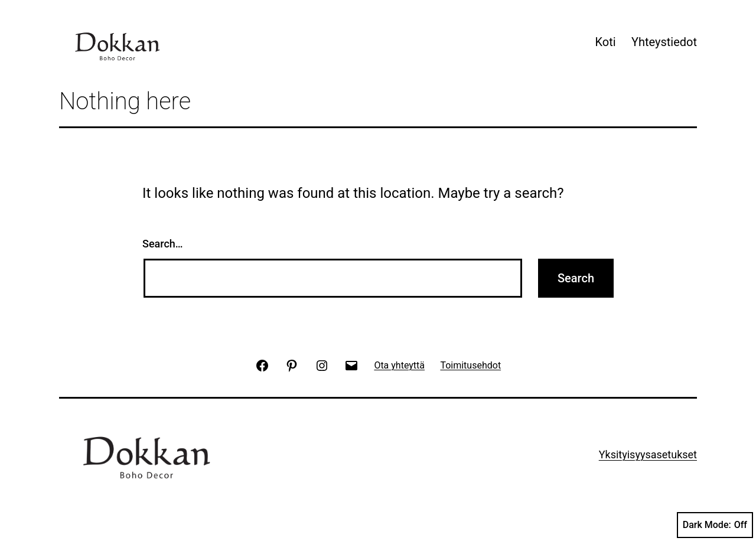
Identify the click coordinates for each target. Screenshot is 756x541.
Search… (163, 244)
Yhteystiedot (664, 42)
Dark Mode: (715, 525)
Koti (605, 42)
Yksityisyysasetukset (648, 454)
